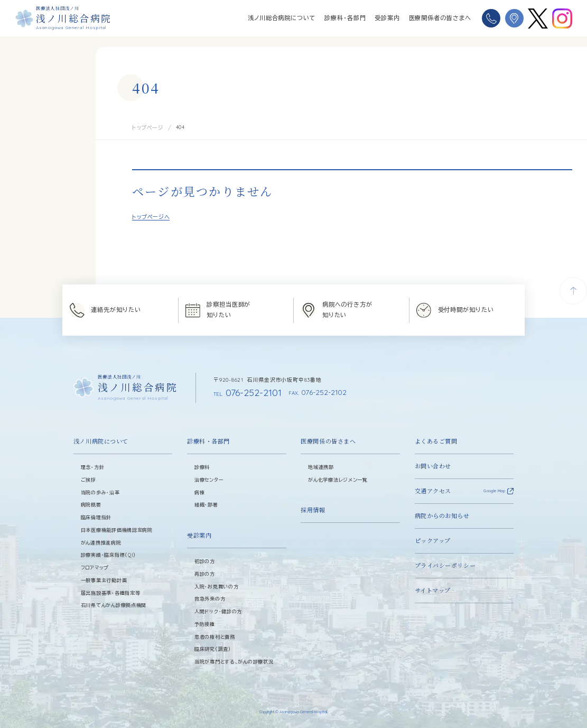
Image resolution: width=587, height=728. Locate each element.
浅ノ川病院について (101, 438)
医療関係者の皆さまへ (440, 18)
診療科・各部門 (345, 18)
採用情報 (313, 507)
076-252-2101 (241, 390)
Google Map (494, 488)
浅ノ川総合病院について (282, 18)
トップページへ (151, 216)
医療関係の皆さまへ (328, 438)
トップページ (146, 127)
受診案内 (387, 18)
